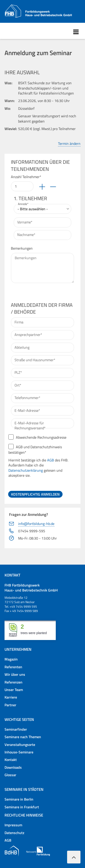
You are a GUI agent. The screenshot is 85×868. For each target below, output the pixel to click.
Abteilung (22, 347)
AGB (51, 460)
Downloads (13, 767)
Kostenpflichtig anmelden (35, 494)
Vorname (25, 222)
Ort (19, 385)
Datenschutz (14, 833)
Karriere (11, 697)
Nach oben (74, 855)
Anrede (24, 204)
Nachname (26, 235)
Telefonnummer (27, 398)
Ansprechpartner (28, 335)
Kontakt (11, 760)
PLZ (19, 372)
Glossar (10, 775)
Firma (19, 322)
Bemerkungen (22, 248)
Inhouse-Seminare (19, 752)
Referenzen (13, 682)
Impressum (13, 825)
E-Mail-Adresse (27, 410)
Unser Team (14, 690)
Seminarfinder (16, 729)
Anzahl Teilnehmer (26, 177)
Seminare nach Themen (23, 737)
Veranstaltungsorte (20, 745)
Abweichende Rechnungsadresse (41, 437)
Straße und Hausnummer (35, 360)
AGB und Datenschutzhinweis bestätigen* (41, 461)
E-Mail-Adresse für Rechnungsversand (30, 426)
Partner (10, 705)
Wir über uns (15, 674)
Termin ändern (69, 144)
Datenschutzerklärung (26, 470)
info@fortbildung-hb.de (36, 524)
